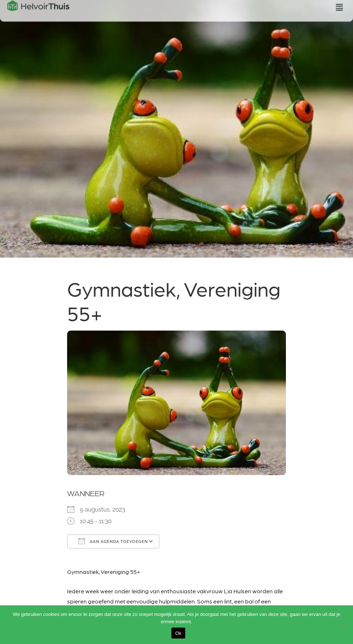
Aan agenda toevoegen (113, 541)
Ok (178, 633)
